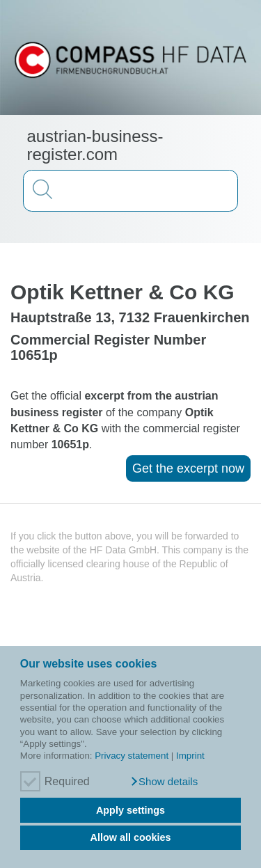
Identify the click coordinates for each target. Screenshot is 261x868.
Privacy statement (132, 756)
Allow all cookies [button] (131, 837)
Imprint (190, 756)
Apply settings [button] (130, 810)
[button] (164, 782)
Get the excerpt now (188, 468)
